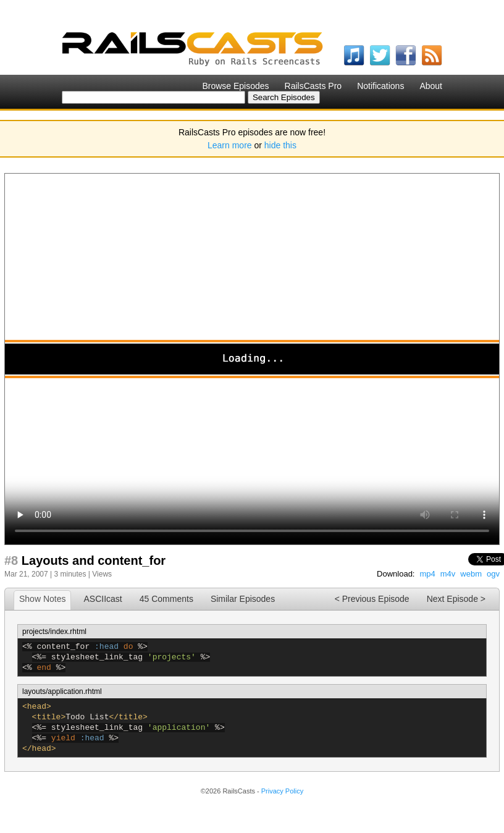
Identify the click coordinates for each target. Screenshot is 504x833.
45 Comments (166, 599)
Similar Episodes (243, 599)
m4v (448, 574)
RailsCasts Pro (313, 86)
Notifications (380, 86)
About (431, 86)
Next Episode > (456, 599)
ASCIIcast (103, 599)
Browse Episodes (235, 86)
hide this (280, 145)
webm (471, 574)
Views (102, 574)
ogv (493, 574)
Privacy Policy (282, 791)
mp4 (427, 574)
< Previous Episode (372, 599)
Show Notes (42, 599)
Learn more (230, 145)
